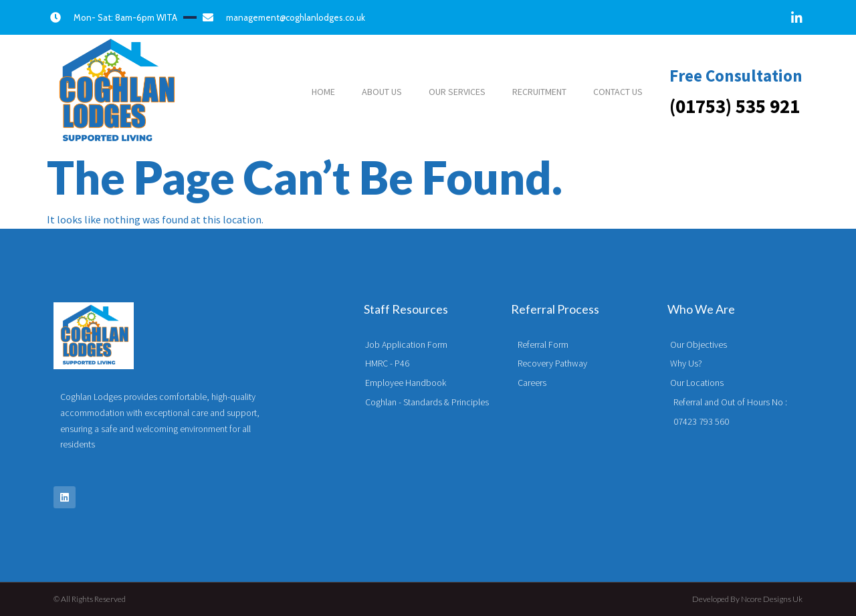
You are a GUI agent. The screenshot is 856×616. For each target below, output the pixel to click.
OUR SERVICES (457, 92)
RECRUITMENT (539, 92)
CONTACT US (618, 92)
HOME (323, 92)
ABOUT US (382, 92)
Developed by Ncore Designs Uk (747, 599)
